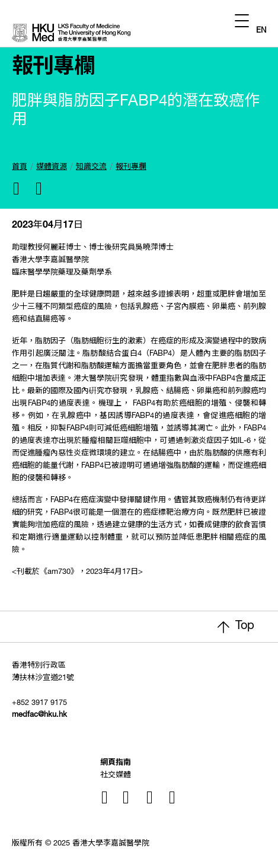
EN (261, 31)
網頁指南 (116, 763)
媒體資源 (52, 167)
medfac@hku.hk (39, 715)
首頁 (20, 167)
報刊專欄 (131, 167)
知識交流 (91, 167)
